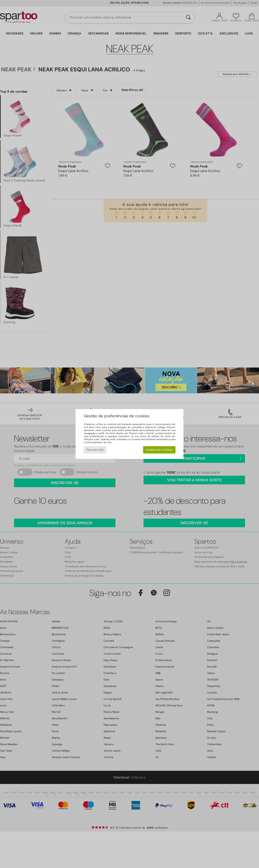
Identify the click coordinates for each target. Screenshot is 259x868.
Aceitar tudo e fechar (159, 450)
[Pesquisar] (188, 17)
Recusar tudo (95, 450)
